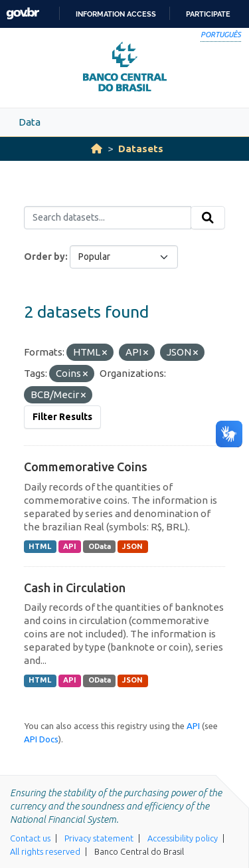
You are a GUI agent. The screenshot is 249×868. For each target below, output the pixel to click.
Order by (44, 257)
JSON (132, 546)
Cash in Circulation (75, 588)
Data (30, 122)
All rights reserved (45, 851)
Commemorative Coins (86, 467)
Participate (208, 14)
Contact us (30, 838)
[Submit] (208, 218)
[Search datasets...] (108, 218)
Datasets (141, 149)
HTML (40, 546)
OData (100, 546)
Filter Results (62, 417)
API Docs (41, 739)
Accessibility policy (183, 838)
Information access (116, 14)
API (70, 546)
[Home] (97, 149)
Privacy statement (99, 838)
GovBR (23, 14)
